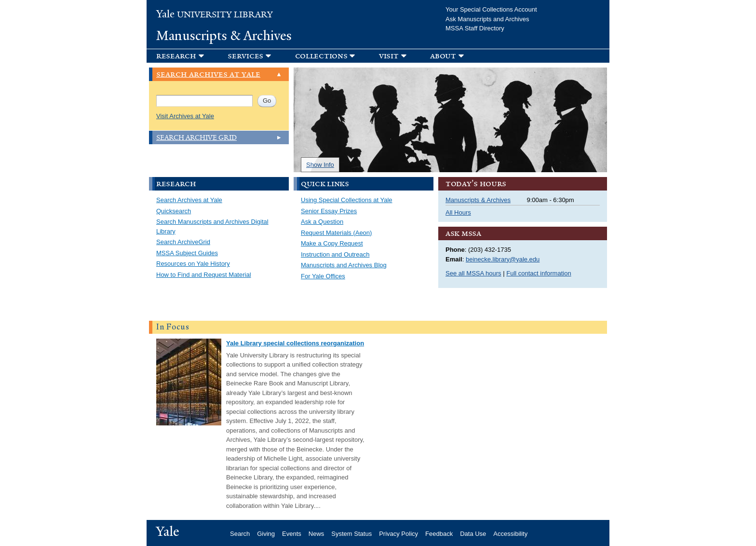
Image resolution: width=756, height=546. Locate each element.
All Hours (458, 212)
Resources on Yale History (193, 264)
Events (292, 534)
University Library (215, 15)
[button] (254, 56)
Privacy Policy (398, 534)
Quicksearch (174, 211)
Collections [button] (321, 56)
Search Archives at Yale (189, 200)
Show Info (320, 165)
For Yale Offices (323, 276)
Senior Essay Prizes (329, 211)
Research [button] (176, 56)
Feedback (439, 534)
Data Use (473, 534)
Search (240, 534)
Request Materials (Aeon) (336, 233)
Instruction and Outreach (335, 254)
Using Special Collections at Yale (347, 200)
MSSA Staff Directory (475, 28)
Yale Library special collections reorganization (295, 343)
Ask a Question (322, 222)
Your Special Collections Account (491, 9)
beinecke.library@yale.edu (503, 259)
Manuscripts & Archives (224, 36)
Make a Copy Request (332, 243)
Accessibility (510, 534)
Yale (168, 532)
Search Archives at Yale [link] (208, 75)
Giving (266, 534)
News (317, 534)
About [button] (443, 56)
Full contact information (539, 273)
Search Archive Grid (196, 138)
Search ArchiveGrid (183, 242)
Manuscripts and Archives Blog (344, 265)
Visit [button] (389, 56)
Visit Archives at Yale (185, 116)
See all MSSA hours (473, 273)
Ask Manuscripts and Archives (487, 19)
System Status (351, 534)
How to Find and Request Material (204, 275)
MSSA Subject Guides (187, 253)
